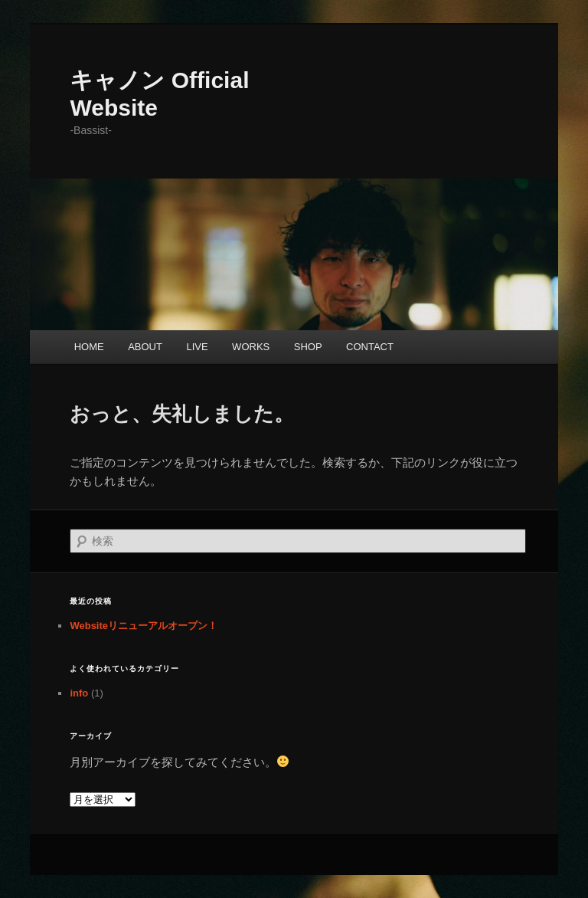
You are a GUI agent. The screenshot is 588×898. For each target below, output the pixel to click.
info (79, 693)
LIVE (197, 347)
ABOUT (145, 347)
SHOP (308, 347)
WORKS (251, 347)
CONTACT (370, 347)
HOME (89, 347)
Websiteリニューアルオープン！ (144, 626)
